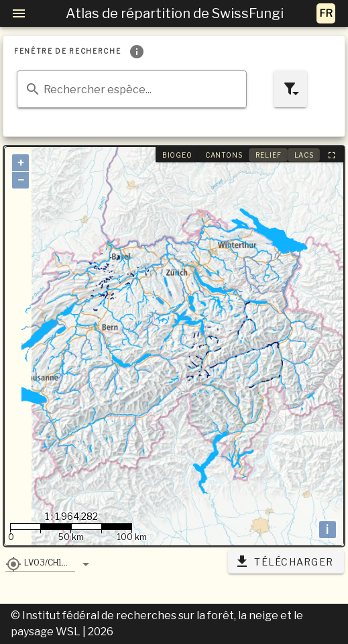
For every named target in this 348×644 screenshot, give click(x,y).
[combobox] (132, 89)
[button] (40, 562)
